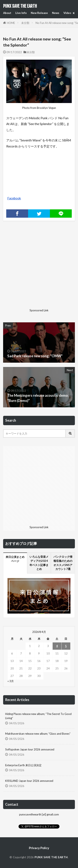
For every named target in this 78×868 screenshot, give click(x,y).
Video (67, 13)
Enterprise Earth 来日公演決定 (23, 765)
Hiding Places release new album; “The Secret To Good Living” (38, 716)
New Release (39, 13)
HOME (11, 23)
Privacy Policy (39, 848)
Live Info (21, 13)
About (7, 13)
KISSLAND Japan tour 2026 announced (29, 781)
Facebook (14, 198)
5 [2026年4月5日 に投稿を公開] (66, 646)
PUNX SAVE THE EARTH (20, 6)
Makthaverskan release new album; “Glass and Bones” (38, 734)
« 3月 (11, 681)
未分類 (25, 23)
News (56, 13)
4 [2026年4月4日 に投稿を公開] (57, 646)
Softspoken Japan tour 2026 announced (30, 749)
